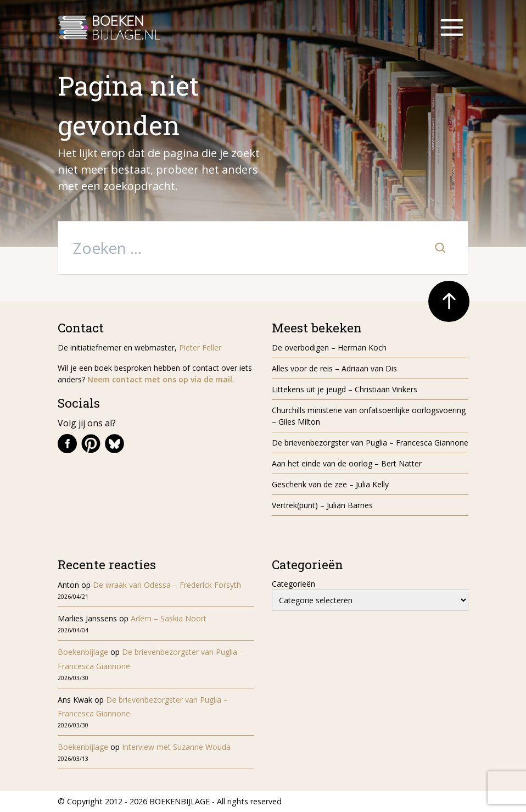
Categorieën (293, 584)
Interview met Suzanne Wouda (176, 747)
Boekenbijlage (83, 652)
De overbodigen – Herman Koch (329, 347)
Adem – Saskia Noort (169, 618)
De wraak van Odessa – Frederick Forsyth (167, 585)
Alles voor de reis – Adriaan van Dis (334, 368)
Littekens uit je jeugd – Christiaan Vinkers (345, 389)
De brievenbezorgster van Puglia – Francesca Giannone (370, 443)
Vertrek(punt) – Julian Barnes (322, 505)
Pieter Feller (200, 347)
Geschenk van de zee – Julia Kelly (330, 484)
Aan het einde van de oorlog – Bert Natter (347, 463)
